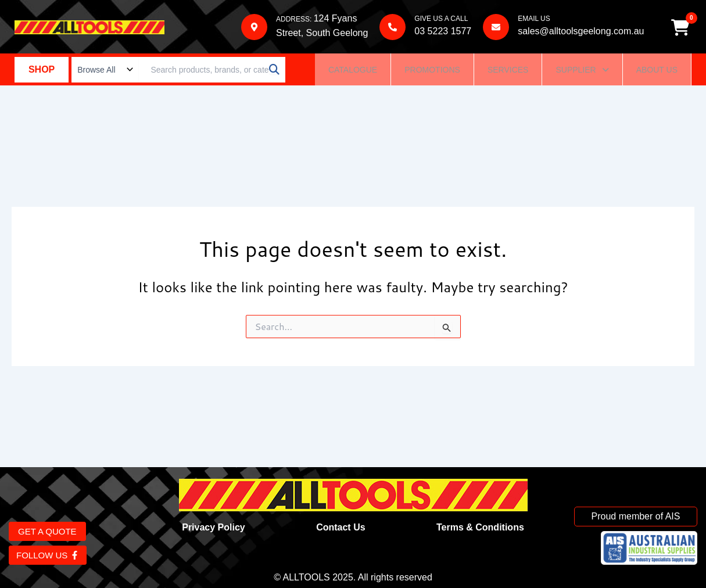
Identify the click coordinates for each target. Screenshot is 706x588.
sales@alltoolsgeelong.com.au (580, 32)
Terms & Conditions (480, 527)
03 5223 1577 (442, 32)
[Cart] (682, 28)
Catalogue (353, 72)
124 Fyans (335, 19)
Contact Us (341, 527)
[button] (582, 72)
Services (508, 72)
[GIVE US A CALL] (392, 28)
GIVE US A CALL (440, 20)
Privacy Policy (214, 527)
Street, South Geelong (321, 34)
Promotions (432, 72)
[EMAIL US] (495, 28)
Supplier (582, 72)
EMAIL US (533, 20)
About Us (657, 72)
